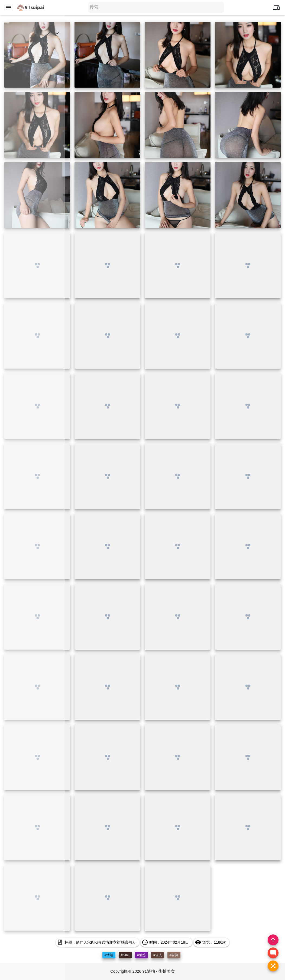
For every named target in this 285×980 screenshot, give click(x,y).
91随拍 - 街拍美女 (159, 971)
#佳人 (158, 955)
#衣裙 (174, 955)
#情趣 (109, 955)
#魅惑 (141, 955)
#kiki (125, 955)
